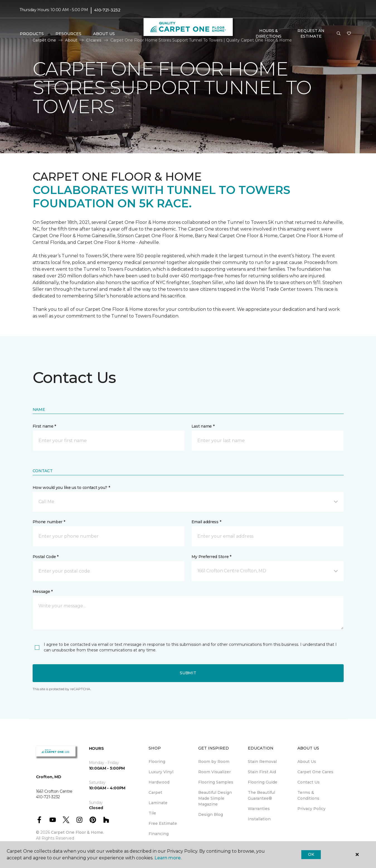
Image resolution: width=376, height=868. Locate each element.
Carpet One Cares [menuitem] (315, 772)
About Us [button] (104, 34)
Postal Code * (46, 557)
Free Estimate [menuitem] (163, 823)
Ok (311, 854)
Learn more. (168, 858)
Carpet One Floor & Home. (77, 832)
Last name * (203, 426)
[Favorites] (349, 34)
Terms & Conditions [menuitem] (308, 795)
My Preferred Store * (211, 557)
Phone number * (49, 522)
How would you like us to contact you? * (71, 488)
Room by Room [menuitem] (214, 762)
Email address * (206, 522)
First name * (44, 426)
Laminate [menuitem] (158, 803)
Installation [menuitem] (259, 819)
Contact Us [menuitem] (309, 782)
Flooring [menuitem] (157, 762)
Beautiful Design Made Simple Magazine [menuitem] (215, 798)
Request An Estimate (311, 33)
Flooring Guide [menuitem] (263, 782)
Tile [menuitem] (152, 813)
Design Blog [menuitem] (211, 814)
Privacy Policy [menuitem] (311, 809)
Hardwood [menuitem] (159, 782)
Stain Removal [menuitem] (262, 762)
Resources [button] (68, 34)
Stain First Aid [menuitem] (262, 772)
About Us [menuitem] (307, 762)
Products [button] (32, 34)
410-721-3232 (107, 10)
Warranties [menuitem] (259, 809)
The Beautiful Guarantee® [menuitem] (261, 795)
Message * (43, 591)
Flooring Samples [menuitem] (216, 782)
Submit (188, 673)
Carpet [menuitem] (155, 792)
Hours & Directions (269, 33)
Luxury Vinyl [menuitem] (161, 772)
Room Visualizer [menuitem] (214, 772)
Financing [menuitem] (159, 834)
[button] (339, 34)
